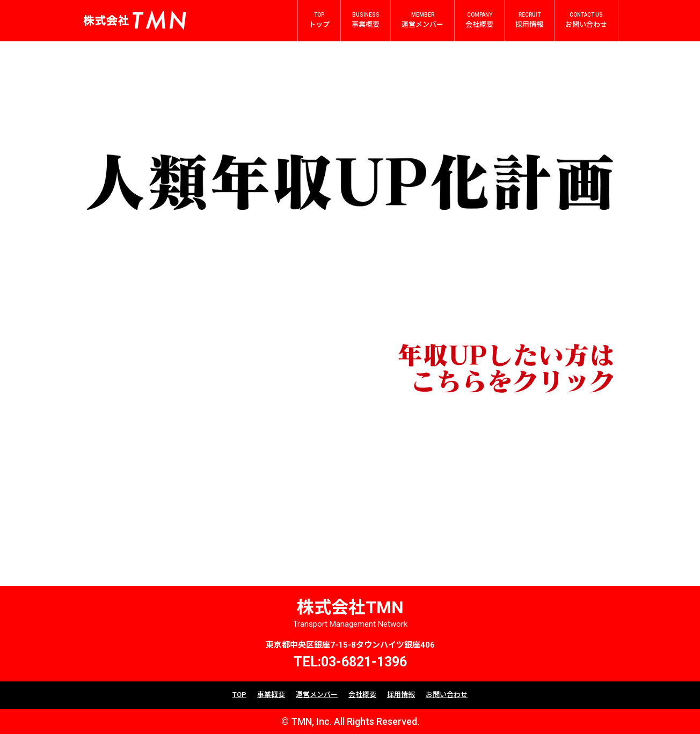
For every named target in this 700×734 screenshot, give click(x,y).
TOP (239, 695)
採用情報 (401, 695)
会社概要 (362, 695)
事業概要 (271, 695)
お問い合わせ (447, 695)
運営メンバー (317, 695)
